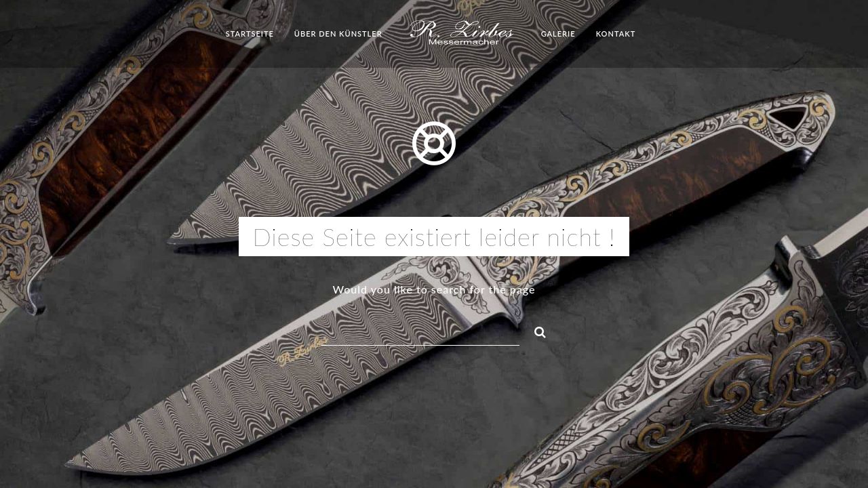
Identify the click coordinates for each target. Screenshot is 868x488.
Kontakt (616, 34)
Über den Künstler (338, 34)
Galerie (558, 34)
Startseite (250, 34)
